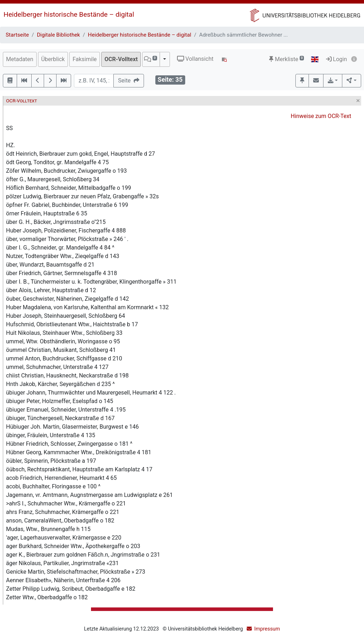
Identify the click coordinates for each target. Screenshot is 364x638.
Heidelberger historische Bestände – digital (69, 14)
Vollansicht (195, 59)
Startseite (17, 35)
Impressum (267, 629)
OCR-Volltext (121, 59)
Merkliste (287, 59)
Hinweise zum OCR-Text (321, 116)
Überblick (53, 59)
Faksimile (85, 59)
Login (336, 59)
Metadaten (20, 59)
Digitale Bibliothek (58, 35)
